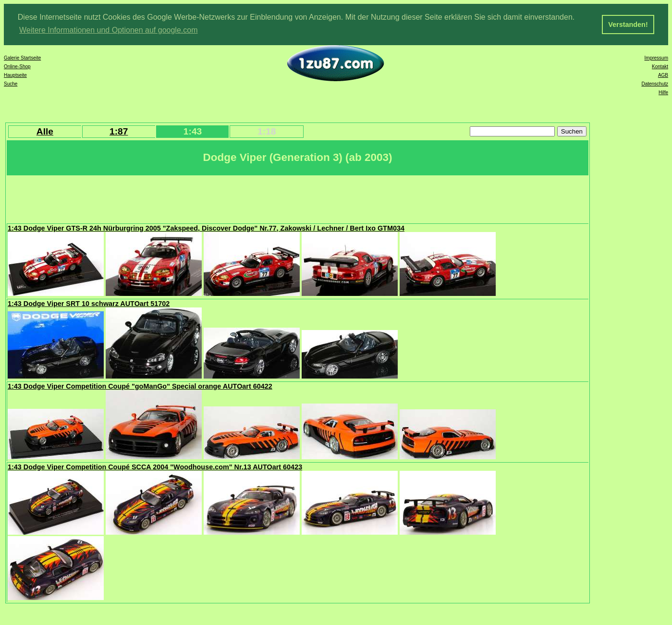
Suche (11, 83)
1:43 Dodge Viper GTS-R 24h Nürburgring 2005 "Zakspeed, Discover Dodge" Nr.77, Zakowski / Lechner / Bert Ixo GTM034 (206, 227)
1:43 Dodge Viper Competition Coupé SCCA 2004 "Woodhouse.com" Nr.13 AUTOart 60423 (155, 466)
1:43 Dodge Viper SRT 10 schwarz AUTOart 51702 (89, 303)
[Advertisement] (182, 197)
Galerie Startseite (22, 57)
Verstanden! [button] (628, 25)
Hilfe (663, 92)
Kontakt (660, 66)
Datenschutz (655, 83)
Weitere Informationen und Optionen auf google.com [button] (109, 30)
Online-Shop (17, 66)
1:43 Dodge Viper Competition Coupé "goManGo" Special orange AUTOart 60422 (140, 385)
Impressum (656, 57)
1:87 (119, 130)
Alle (45, 130)
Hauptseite (15, 74)
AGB (663, 74)
